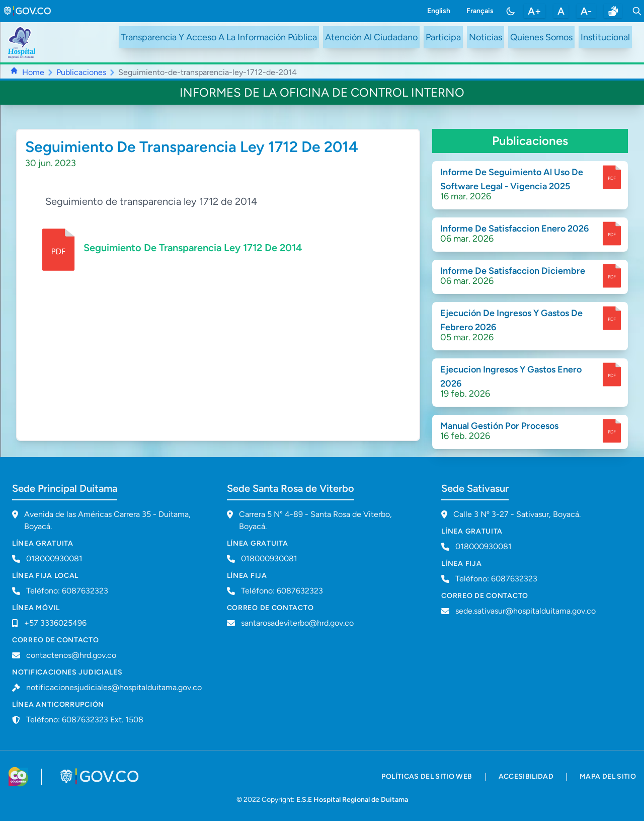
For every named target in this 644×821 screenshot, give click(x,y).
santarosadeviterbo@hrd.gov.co (297, 623)
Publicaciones (81, 72)
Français (480, 11)
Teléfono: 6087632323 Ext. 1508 (85, 720)
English (439, 11)
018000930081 (269, 558)
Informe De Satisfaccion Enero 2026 (514, 229)
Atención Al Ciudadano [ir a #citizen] (371, 37)
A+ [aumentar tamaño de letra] (535, 11)
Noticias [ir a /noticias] (486, 37)
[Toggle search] (637, 11)
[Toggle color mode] (511, 11)
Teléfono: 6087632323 (67, 591)
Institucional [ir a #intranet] (605, 37)
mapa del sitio (608, 776)
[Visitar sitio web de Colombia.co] (18, 777)
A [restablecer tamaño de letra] (561, 11)
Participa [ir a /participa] (443, 37)
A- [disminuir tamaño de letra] (586, 11)
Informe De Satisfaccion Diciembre (513, 271)
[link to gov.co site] (28, 11)
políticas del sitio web (427, 776)
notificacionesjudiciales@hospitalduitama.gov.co (114, 687)
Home (33, 72)
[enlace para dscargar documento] (612, 177)
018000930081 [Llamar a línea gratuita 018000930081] (54, 558)
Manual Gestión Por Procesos (499, 426)
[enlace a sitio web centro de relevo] (613, 11)
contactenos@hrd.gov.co (71, 655)
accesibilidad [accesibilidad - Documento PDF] (526, 776)
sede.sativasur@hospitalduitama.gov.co (526, 611)
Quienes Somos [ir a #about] (541, 37)
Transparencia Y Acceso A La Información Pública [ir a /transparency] (219, 37)
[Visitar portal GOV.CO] (100, 777)
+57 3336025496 (55, 623)
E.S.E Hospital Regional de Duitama (352, 800)
